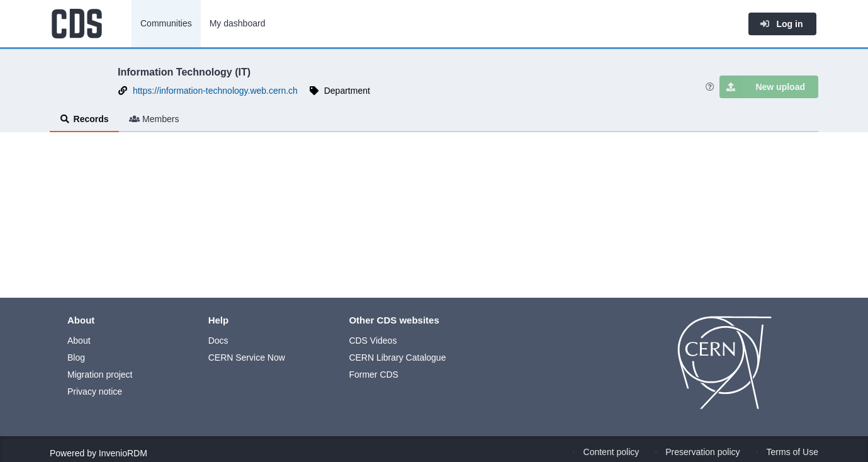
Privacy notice (95, 392)
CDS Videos (373, 341)
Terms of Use (792, 452)
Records (84, 119)
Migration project (100, 375)
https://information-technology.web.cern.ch (215, 91)
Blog (76, 358)
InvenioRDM (123, 453)
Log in (781, 24)
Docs (218, 341)
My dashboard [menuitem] (238, 23)
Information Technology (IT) (184, 72)
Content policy (612, 452)
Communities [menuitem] (166, 23)
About (79, 341)
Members (154, 119)
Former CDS (374, 375)
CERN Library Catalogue (397, 358)
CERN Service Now (247, 358)
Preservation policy (702, 452)
